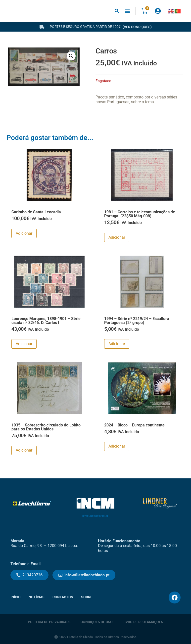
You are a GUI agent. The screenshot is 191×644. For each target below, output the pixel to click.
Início (16, 597)
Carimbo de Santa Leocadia (36, 212)
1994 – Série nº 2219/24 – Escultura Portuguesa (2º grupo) (137, 321)
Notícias (37, 597)
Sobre (87, 597)
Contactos (63, 597)
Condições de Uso (97, 622)
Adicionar (24, 233)
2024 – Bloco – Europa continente (134, 425)
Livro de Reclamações (143, 622)
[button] (117, 11)
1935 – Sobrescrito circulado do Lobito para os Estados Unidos (46, 427)
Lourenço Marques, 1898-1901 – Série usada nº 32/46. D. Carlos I (46, 321)
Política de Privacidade (49, 622)
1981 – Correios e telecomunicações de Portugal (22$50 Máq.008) (140, 214)
